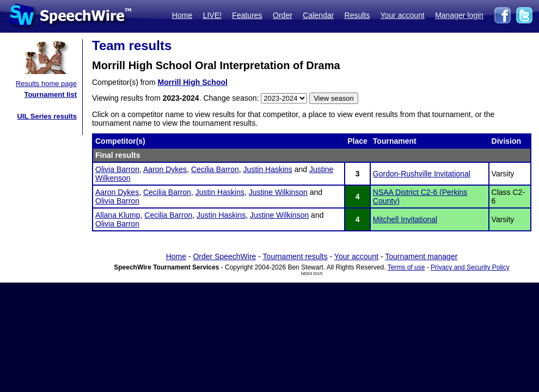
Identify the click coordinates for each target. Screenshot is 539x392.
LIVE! (212, 15)
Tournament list (50, 94)
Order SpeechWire (224, 256)
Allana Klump (118, 215)
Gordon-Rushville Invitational (422, 174)
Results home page (46, 84)
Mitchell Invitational (405, 219)
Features (247, 15)
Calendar (318, 15)
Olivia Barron (117, 169)
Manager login (459, 15)
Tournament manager (421, 256)
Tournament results (295, 256)
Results (357, 15)
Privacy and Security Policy (470, 267)
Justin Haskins (268, 169)
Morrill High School (193, 82)
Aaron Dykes (165, 169)
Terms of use (406, 267)
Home (182, 15)
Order (283, 15)
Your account (402, 15)
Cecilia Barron (215, 169)
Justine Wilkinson (278, 192)
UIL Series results (47, 116)
